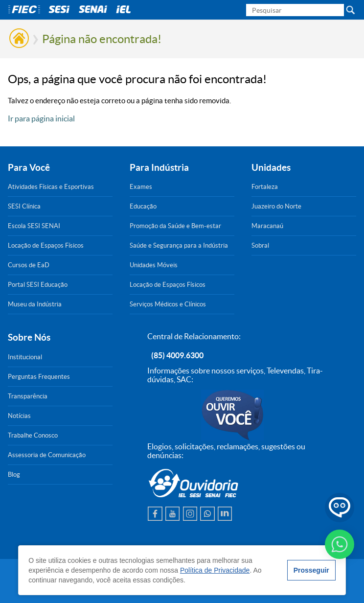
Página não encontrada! (102, 39)
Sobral (260, 245)
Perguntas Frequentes (39, 377)
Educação (143, 206)
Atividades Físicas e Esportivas (51, 187)
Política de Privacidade (215, 570)
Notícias (19, 416)
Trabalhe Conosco (33, 435)
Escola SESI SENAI (34, 226)
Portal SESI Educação (38, 285)
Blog (14, 475)
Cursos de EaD (29, 265)
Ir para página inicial (41, 118)
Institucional (25, 357)
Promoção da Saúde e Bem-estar (175, 226)
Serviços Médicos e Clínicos (168, 304)
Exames (141, 187)
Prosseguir (311, 570)
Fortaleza (265, 187)
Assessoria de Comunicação (47, 455)
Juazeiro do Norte (276, 206)
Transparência (28, 396)
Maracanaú (267, 226)
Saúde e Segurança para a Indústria (179, 245)
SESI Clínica (24, 206)
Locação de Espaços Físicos (46, 245)
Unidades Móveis (154, 265)
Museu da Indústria (35, 304)
